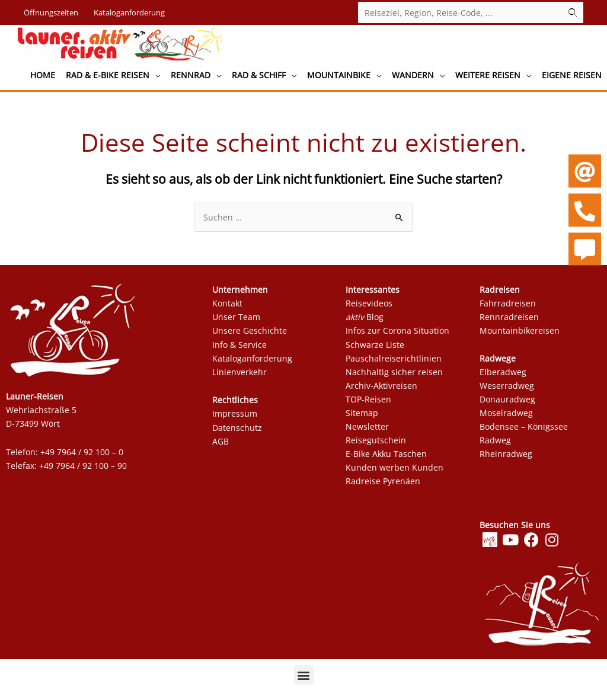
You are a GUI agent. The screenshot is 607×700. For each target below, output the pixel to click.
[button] (304, 678)
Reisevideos (370, 307)
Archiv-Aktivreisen (381, 389)
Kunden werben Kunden (394, 471)
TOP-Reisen (368, 403)
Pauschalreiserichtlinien (394, 361)
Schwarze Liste (376, 348)
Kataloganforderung (252, 361)
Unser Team (236, 320)
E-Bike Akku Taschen (386, 457)
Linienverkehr (239, 375)
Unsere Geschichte (250, 334)
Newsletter (367, 430)
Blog (365, 320)
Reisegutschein (376, 444)
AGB (221, 444)
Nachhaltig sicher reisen (394, 375)
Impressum (235, 417)
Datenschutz (237, 431)
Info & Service (239, 348)
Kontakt (227, 307)
